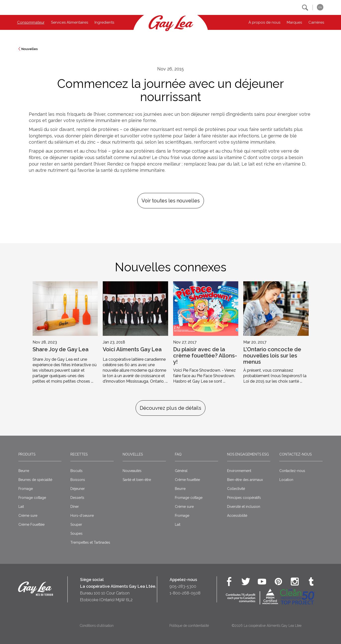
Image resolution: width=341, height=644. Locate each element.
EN (320, 7)
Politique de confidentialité (189, 626)
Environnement (239, 471)
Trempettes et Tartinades (90, 542)
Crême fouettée (187, 480)
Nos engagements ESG (248, 454)
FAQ (178, 454)
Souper (76, 525)
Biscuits (76, 471)
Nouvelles (30, 49)
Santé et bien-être (137, 480)
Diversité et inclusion (244, 507)
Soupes (76, 533)
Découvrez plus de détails (170, 408)
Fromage (26, 489)
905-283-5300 (183, 586)
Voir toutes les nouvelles (171, 201)
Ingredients (104, 22)
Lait (21, 507)
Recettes (79, 454)
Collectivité (236, 489)
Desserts (77, 498)
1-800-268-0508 (185, 593)
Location (286, 480)
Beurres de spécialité (35, 480)
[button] (305, 8)
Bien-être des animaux (245, 480)
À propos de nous (264, 22)
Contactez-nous (295, 454)
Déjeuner (78, 489)
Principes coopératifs (244, 498)
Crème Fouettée (31, 525)
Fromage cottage (32, 498)
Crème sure (28, 516)
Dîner (75, 507)
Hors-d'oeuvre (82, 516)
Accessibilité (237, 516)
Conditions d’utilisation (97, 626)
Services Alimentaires (70, 22)
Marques (294, 22)
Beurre (24, 471)
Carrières (316, 22)
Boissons (78, 480)
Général (181, 471)
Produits (27, 454)
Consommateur (31, 22)
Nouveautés (132, 471)
